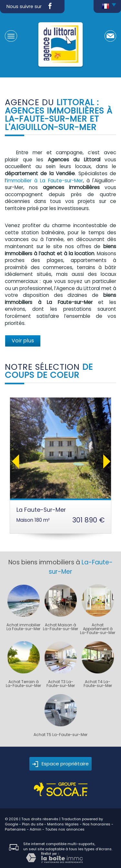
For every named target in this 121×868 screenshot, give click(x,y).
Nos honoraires (96, 824)
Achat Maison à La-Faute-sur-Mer (60, 627)
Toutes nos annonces (65, 829)
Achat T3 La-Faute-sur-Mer (61, 684)
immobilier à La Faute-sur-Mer (45, 181)
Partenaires (15, 829)
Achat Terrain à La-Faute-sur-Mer (23, 684)
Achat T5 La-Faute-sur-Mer (60, 735)
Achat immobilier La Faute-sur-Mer (23, 627)
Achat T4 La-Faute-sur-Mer (98, 684)
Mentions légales (63, 824)
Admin (35, 829)
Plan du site (33, 824)
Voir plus (23, 341)
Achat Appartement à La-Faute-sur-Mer (98, 629)
